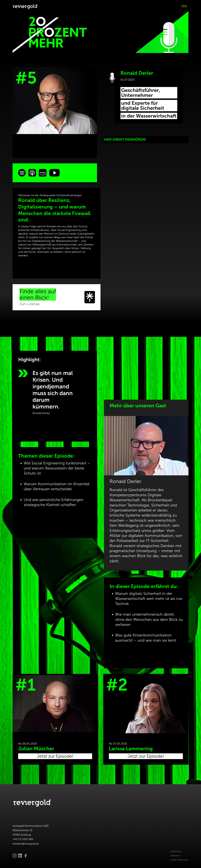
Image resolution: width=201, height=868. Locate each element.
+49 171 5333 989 (23, 839)
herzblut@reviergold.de (26, 844)
